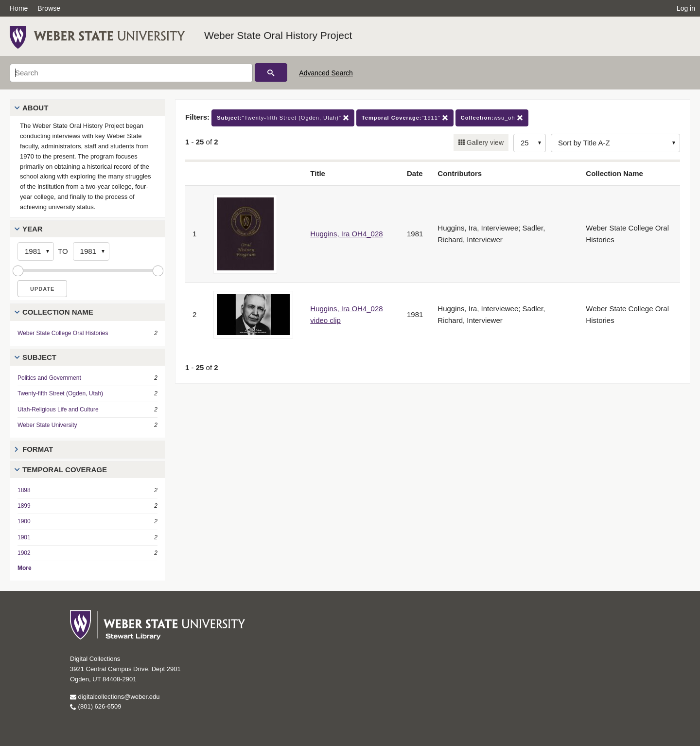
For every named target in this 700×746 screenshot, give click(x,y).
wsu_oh (492, 118)
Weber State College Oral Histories (63, 333)
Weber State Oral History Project (278, 35)
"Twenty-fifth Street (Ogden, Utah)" (283, 118)
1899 (24, 506)
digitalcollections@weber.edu (115, 697)
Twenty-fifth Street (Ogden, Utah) (60, 393)
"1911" (405, 118)
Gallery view (484, 142)
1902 (24, 553)
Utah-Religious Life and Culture (58, 409)
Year (33, 229)
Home (19, 8)
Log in (686, 8)
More (25, 568)
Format (38, 449)
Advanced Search (326, 73)
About (35, 108)
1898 (24, 490)
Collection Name (58, 312)
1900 (24, 521)
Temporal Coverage (65, 470)
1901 (24, 537)
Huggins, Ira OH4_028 (346, 234)
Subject (39, 357)
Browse (49, 8)
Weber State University (47, 425)
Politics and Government (49, 378)
